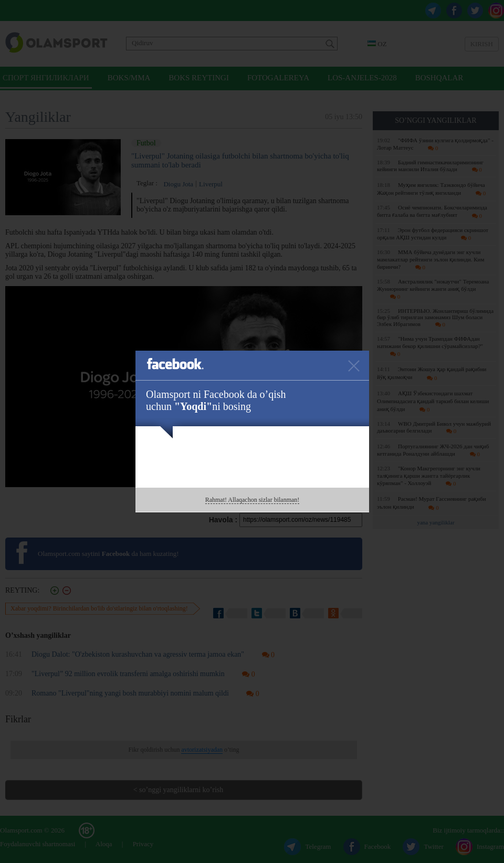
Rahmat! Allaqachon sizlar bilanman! (253, 500)
